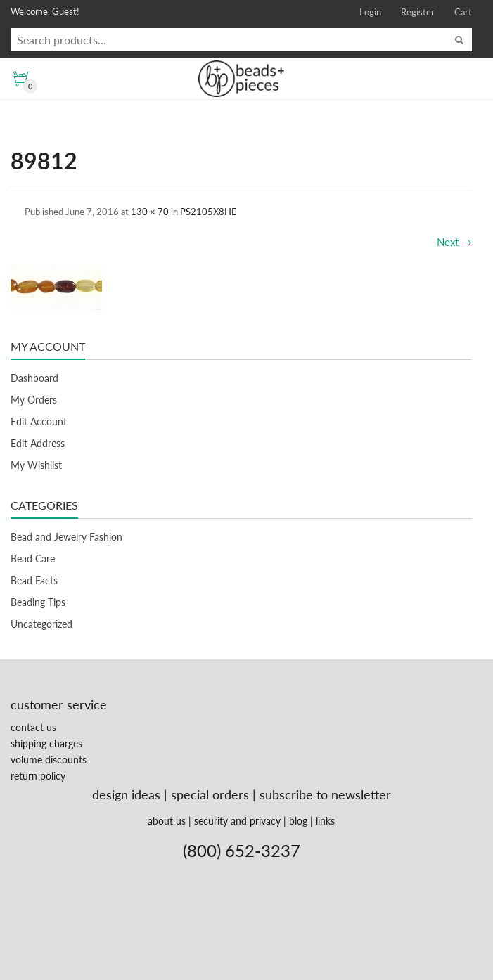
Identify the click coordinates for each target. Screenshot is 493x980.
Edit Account (39, 421)
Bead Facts (34, 580)
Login (370, 12)
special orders (210, 794)
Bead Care (33, 559)
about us (167, 821)
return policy (38, 776)
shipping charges (46, 743)
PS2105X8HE (209, 212)
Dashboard (34, 378)
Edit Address (38, 443)
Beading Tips (38, 602)
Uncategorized (41, 624)
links (325, 821)
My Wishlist (36, 465)
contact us (33, 727)
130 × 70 (150, 212)
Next (454, 242)
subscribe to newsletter (325, 794)
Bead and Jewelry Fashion (66, 537)
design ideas (126, 794)
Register (418, 12)
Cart (463, 12)
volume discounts (49, 760)
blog (298, 821)
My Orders (34, 400)
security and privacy (237, 821)
